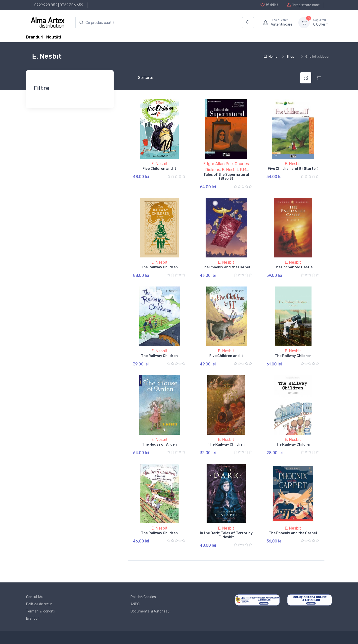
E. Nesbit (159, 164)
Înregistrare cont (303, 5)
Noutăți (54, 37)
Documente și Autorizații (150, 611)
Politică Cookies (143, 597)
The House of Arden (159, 445)
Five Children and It (159, 169)
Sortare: (141, 78)
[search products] (159, 23)
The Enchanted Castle (293, 267)
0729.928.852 (46, 5)
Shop (290, 56)
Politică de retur (39, 604)
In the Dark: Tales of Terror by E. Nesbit (226, 535)
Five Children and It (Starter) (293, 169)
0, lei (321, 22)
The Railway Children (159, 267)
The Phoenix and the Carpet (226, 267)
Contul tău (35, 597)
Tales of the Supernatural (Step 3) (226, 177)
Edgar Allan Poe (218, 164)
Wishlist (269, 5)
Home (270, 56)
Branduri (35, 37)
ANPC (135, 604)
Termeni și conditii (41, 611)
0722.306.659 (71, 5)
